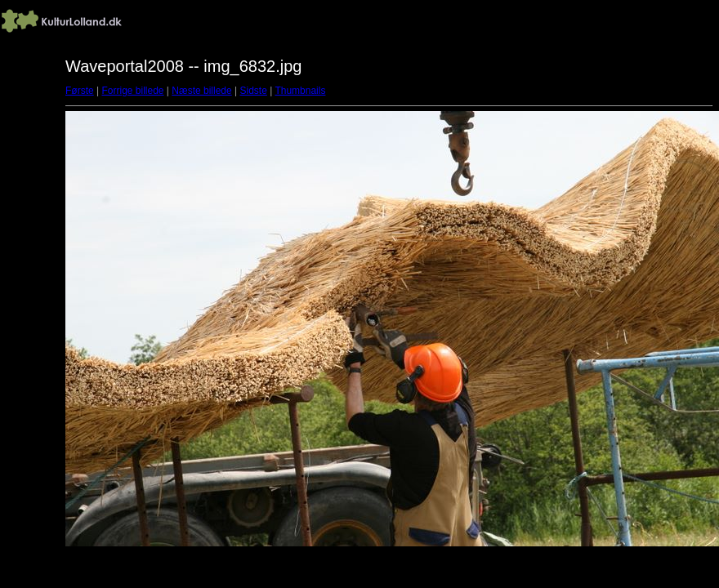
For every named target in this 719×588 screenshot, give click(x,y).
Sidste (253, 91)
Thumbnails (300, 91)
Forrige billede (132, 91)
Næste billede (201, 91)
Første (80, 91)
